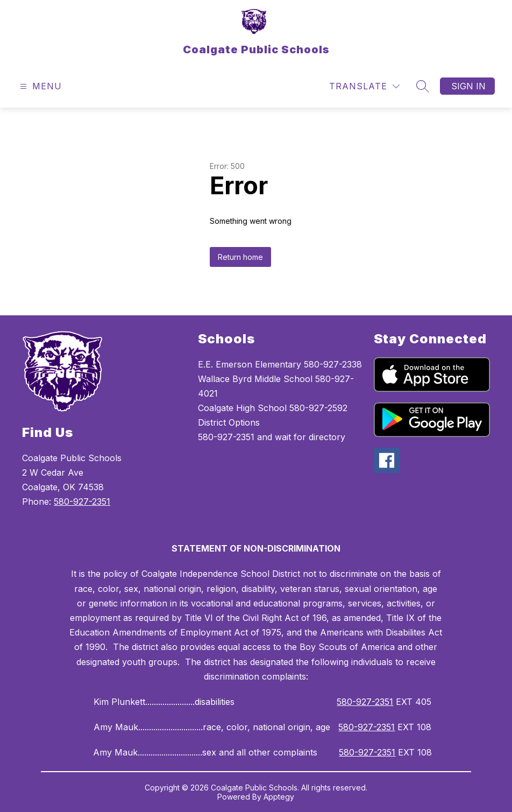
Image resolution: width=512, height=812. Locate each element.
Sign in (468, 86)
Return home (240, 257)
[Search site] (423, 86)
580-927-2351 (82, 502)
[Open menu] (40, 86)
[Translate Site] (364, 86)
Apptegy (279, 797)
